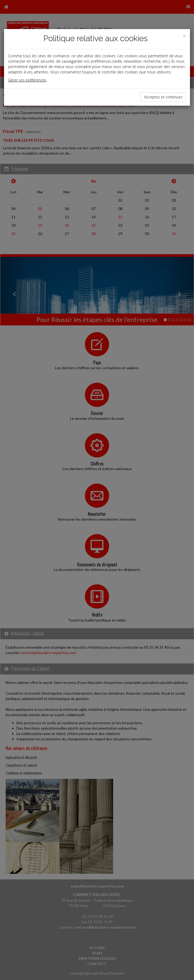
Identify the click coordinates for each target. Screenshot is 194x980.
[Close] (184, 36)
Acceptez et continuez (163, 97)
